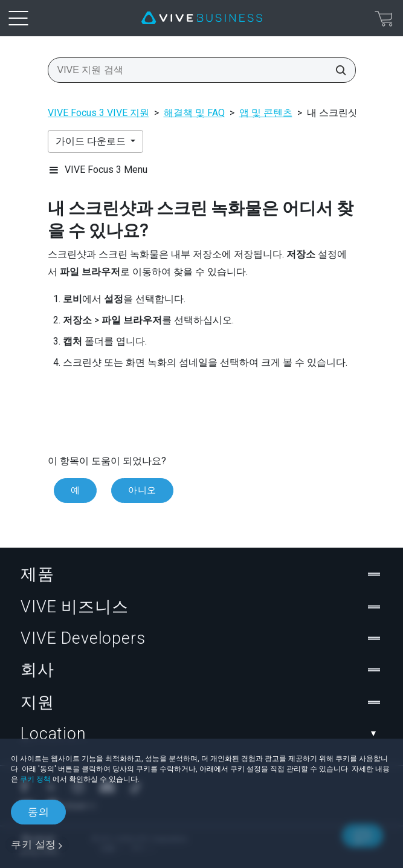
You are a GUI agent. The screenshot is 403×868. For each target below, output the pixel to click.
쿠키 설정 (34, 844)
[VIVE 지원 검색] (337, 70)
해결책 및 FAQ (194, 113)
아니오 (142, 490)
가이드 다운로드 (92, 141)
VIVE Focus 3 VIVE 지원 (98, 113)
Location (201, 734)
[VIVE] (202, 18)
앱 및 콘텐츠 (266, 113)
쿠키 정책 (35, 779)
